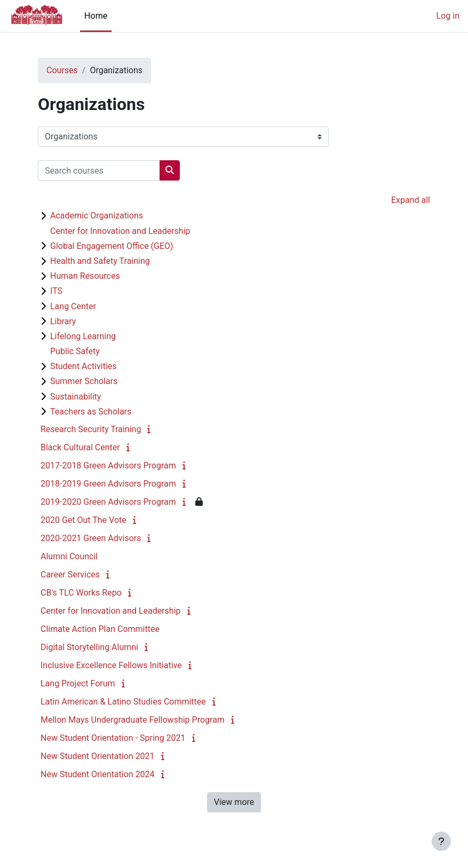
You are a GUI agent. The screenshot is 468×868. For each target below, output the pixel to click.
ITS (56, 291)
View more (234, 802)
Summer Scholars (84, 381)
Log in (448, 16)
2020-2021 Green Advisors (91, 538)
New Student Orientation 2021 (98, 756)
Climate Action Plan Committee (100, 629)
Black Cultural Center (80, 447)
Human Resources (85, 276)
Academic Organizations (97, 216)
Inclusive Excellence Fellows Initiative (111, 665)
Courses (62, 70)
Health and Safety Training (100, 261)
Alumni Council (69, 556)
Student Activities (84, 366)
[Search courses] (99, 170)
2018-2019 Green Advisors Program (108, 484)
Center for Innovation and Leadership (120, 231)
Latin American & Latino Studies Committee (123, 702)
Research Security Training (91, 429)
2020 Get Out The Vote (84, 520)
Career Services (70, 574)
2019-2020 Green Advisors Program (108, 502)
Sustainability (76, 397)
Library (63, 321)
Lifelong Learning (83, 336)
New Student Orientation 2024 (98, 774)
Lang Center (73, 306)
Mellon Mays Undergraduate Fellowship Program (133, 720)
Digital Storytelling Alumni (89, 647)
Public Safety (75, 351)
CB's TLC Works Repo (81, 593)
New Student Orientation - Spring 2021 (113, 738)
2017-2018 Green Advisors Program (108, 466)
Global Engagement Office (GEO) (112, 246)
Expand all (411, 200)
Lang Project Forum (78, 683)
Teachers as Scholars (91, 412)
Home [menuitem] (96, 16)
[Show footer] (441, 841)
